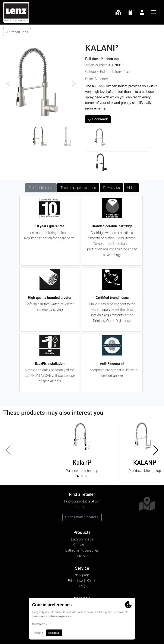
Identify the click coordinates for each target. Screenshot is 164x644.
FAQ (82, 586)
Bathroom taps (82, 539)
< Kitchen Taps (17, 32)
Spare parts (82, 556)
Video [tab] (131, 188)
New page (82, 575)
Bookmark (98, 119)
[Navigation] (154, 12)
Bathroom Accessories (82, 550)
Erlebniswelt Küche (82, 581)
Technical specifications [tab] (78, 188)
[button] (156, 450)
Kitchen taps (82, 545)
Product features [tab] (41, 188)
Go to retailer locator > (82, 517)
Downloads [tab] (111, 188)
